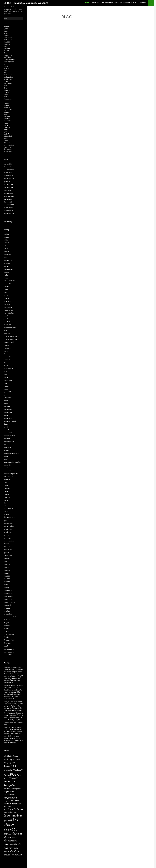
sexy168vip (7, 430)
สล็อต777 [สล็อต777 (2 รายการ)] (7, 834)
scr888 (6, 427)
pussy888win (8, 412)
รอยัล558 (7, 558)
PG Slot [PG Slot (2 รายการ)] (7, 775)
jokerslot (6, 92)
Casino (6, 290)
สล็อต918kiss (8, 582)
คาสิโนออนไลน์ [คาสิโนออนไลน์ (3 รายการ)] (11, 809)
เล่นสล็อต (7, 629)
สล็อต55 (6, 567)
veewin (6, 500)
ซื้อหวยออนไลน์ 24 (10, 518)
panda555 (7, 360)
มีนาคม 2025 (8, 202)
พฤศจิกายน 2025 (9, 179)
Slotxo (6, 456)
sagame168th (8, 110)
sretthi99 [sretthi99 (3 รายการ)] (8, 804)
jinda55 (6, 31)
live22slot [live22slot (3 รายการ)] (8, 770)
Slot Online (7, 447)
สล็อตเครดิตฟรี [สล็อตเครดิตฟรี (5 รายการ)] (12, 844)
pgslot (6, 46)
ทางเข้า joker (8, 79)
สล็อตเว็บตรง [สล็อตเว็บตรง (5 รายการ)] (11, 848)
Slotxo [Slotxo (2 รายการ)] (16, 801)
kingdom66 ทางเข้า (10, 328)
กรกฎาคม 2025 (9, 190)
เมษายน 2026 (8, 164)
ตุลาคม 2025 (8, 181)
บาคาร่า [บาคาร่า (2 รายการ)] (7, 812)
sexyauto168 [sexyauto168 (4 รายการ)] (10, 798)
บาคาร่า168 (8, 121)
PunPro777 (7, 404)
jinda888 (7, 319)
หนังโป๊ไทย (7, 57)
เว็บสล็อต (7, 637)
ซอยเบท (6, 515)
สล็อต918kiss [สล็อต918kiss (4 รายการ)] (11, 837)
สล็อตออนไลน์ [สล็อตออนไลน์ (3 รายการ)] (10, 841)
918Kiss (6, 252)
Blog (87, 3)
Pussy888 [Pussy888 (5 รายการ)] (9, 785)
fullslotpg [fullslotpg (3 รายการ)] (8, 759)
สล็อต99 (6, 585)
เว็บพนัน (6, 631)
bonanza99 (7, 284)
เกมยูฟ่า (6, 623)
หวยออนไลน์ (8, 152)
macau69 (7, 345)
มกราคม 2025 (8, 208)
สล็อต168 (7, 564)
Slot (5, 444)
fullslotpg (7, 127)
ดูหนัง (5, 132)
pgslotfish (7, 395)
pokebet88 (7, 398)
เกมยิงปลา (7, 620)
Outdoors (7, 354)
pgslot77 (6, 141)
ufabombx (7, 488)
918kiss (6, 103)
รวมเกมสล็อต (8, 556)
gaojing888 (7, 301)
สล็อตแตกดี (7, 605)
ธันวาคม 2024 (8, 211)
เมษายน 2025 (8, 199)
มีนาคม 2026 (8, 167)
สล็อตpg (6, 588)
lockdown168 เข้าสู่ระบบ (12, 336)
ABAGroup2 (8, 260)
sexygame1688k (9, 442)
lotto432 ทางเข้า (9, 342)
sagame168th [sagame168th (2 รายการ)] (9, 795)
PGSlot (6, 383)
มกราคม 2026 (8, 173)
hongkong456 (8, 310)
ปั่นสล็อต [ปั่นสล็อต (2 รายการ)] (13, 812)
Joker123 (7, 322)
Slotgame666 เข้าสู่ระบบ (11, 453)
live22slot (7, 333)
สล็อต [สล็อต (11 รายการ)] (14, 820)
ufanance (7, 491)
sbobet (6, 424)
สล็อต (5, 86)
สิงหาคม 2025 (8, 187)
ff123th (6, 295)
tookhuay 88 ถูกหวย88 (11, 474)
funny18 (6, 298)
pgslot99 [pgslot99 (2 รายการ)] (15, 778)
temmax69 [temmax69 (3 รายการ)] (17, 804)
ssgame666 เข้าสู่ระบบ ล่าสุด (13, 462)
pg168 (6, 29)
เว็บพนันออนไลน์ (9, 634)
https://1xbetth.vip (10, 59)
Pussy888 (7, 406)
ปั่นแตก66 (7, 143)
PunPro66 (7, 401)
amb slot (6, 266)
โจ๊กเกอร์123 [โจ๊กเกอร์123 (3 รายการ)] (16, 855)
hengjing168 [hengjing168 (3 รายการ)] (9, 762)
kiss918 (6, 68)
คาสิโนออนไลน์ (8, 509)
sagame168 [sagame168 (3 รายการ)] (9, 792)
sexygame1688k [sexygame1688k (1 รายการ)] (9, 801)
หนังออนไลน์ (8, 136)
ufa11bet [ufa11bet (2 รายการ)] (7, 806)
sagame (6, 415)
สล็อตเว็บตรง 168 (9, 602)
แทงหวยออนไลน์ (9, 652)
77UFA (6, 249)
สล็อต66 (6, 35)
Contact (95, 3)
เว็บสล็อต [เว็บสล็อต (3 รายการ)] (15, 852)
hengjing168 (8, 307)
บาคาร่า (6, 51)
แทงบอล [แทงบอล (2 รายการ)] (7, 855)
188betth (7, 243)
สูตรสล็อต (7, 611)
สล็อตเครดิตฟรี (8, 596)
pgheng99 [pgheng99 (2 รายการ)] (19, 770)
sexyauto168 (8, 433)
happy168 (7, 304)
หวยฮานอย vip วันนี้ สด (11, 617)
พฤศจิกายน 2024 (9, 214)
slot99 (6, 33)
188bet (6, 240)
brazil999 (7, 287)
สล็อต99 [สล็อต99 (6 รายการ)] (9, 825)
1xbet (5, 246)
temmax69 (7, 471)
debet (5, 293)
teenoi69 (7, 468)
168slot (6, 237)
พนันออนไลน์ (8, 550)
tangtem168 (8, 465)
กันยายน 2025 (8, 184)
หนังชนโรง (7, 108)
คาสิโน (6, 506)
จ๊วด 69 (6, 512)
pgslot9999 (7, 392)
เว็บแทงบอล (7, 643)
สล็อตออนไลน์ (8, 99)
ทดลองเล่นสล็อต (9, 526)
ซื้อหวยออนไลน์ (9, 149)
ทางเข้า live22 (8, 529)
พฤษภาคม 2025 (9, 196)
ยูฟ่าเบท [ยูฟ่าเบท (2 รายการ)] (7, 821)
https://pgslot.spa (9, 62)
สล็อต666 (7, 570)
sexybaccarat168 (9, 436)
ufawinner (7, 497)
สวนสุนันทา (7, 608)
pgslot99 (6, 389)
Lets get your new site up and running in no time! (119, 3)
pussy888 (7, 49)
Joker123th (7, 325)
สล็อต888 (7, 42)
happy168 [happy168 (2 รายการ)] (16, 759)
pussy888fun (8, 409)
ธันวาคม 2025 (8, 176)
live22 (6, 130)
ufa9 (5, 482)
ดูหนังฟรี (6, 114)
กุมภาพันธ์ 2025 (9, 205)
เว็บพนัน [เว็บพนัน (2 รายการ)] (7, 852)
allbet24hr (7, 263)
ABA (5, 257)
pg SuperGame (8, 368)
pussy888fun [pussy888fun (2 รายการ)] (9, 789)
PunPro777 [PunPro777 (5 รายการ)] (10, 781)
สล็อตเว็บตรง (8, 38)
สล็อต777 (7, 573)
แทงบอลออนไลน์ (9, 649)
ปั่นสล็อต (6, 544)
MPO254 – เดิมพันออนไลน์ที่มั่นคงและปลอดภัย (26, 3)
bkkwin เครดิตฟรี (9, 281)
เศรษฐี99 (7, 646)
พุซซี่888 (6, 553)
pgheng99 (7, 125)
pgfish (6, 374)
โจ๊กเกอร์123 (8, 84)
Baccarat (7, 272)
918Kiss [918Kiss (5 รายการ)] (8, 756)
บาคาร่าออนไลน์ (9, 145)
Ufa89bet (7, 480)
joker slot (7, 81)
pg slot (6, 66)
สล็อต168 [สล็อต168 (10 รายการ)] (11, 829)
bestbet (6, 275)
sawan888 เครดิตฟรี (10, 421)
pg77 (5, 371)
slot (5, 73)
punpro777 (7, 147)
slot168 (6, 450)
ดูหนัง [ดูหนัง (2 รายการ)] (20, 809)
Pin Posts (143, 3)
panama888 (7, 357)
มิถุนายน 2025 (8, 193)
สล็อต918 (7, 579)
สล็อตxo (6, 97)
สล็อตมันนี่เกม (8, 591)
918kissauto (8, 255)
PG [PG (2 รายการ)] (14, 770)
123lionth (7, 234)
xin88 (5, 503)
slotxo (6, 53)
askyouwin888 (8, 269)
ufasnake (7, 494)
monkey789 (7, 348)
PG (5, 363)
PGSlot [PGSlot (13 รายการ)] (15, 774)
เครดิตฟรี (7, 626)
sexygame (7, 439)
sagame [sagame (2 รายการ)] (17, 789)
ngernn (6, 351)
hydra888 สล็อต (9, 313)
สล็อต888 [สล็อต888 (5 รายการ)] (17, 834)
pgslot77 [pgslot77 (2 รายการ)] (7, 778)
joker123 (7, 27)
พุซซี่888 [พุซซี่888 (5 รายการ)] (18, 816)
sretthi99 (7, 459)
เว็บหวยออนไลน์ (9, 640)
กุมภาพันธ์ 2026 (9, 170)
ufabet (6, 485)
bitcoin (6, 278)
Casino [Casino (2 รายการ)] (16, 756)
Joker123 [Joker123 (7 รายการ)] (10, 766)
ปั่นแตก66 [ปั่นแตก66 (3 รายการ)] (8, 816)
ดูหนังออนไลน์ (8, 77)
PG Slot (6, 366)
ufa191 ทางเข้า (9, 477)
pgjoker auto (8, 380)
